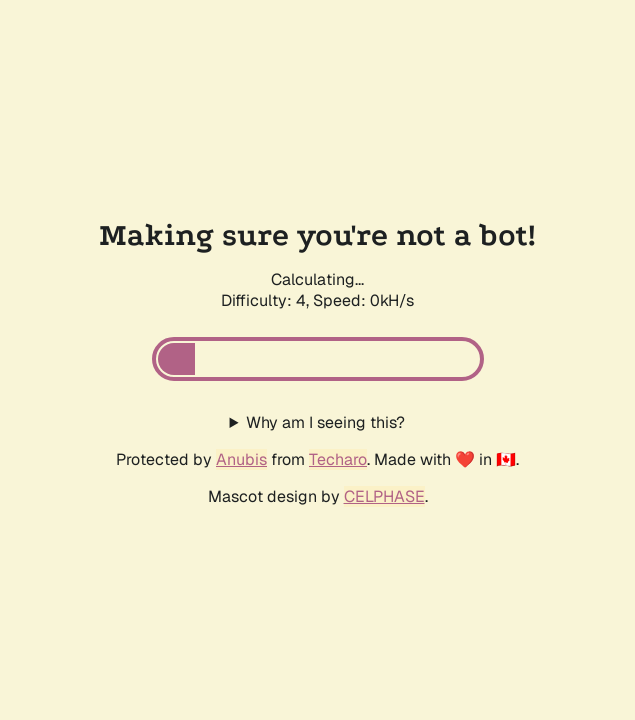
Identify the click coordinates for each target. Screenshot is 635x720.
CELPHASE (384, 496)
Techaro (338, 459)
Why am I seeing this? (325, 422)
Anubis (241, 459)
